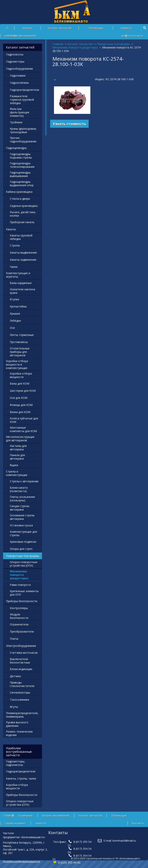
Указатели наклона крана (22, 291)
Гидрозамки (18, 76)
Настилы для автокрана (18, 448)
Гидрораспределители (24, 90)
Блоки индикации (21, 669)
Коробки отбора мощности (21, 375)
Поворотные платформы (113, 44)
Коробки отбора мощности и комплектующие (17, 364)
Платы (14, 639)
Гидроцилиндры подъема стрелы (21, 156)
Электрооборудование (21, 646)
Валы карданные (21, 283)
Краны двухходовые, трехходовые (23, 130)
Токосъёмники (19, 700)
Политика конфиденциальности (21, 861)
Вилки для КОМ (20, 412)
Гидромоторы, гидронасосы (16, 763)
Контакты (137, 36)
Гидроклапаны (19, 83)
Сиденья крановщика (24, 206)
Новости (16, 36)
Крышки (15, 313)
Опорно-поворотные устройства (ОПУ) (24, 564)
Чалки (14, 267)
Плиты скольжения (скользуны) (22, 499)
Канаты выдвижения (23, 252)
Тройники (16, 122)
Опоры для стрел (21, 549)
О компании (25, 815)
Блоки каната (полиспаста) (19, 489)
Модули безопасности (19, 616)
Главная (58, 44)
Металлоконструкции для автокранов (20, 439)
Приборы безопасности (22, 601)
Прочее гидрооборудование (23, 140)
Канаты (11, 229)
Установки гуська (21, 525)
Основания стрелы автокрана (22, 517)
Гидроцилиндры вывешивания (20, 174)
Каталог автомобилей (27, 29)
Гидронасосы (15, 54)
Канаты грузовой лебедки (21, 237)
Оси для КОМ (19, 398)
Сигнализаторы (20, 692)
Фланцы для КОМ (21, 405)
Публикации (96, 28)
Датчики (15, 676)
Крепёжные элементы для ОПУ (24, 593)
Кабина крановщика (19, 192)
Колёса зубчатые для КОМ (24, 420)
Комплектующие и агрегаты (18, 275)
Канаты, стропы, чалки (21, 778)
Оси (12, 328)
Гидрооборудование (19, 69)
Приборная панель (22, 222)
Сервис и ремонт (126, 29)
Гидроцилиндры (16, 148)
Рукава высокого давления (17, 724)
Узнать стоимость (69, 124)
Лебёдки (15, 321)
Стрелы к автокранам (24, 481)
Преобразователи (22, 631)
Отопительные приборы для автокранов (20, 352)
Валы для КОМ (20, 384)
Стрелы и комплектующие (17, 473)
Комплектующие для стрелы (23, 533)
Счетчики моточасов (24, 653)
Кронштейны (18, 306)
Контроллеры (19, 608)
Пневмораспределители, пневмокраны (22, 715)
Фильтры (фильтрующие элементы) (20, 112)
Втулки (14, 299)
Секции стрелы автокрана (20, 508)
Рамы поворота (20, 585)
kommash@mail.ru (124, 841)
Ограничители (19, 624)
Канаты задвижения (23, 260)
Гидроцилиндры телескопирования (22, 165)
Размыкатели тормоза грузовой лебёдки (22, 100)
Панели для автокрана (17, 457)
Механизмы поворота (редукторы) (75, 47)
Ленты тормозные (22, 335)
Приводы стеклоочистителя (22, 684)
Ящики (14, 465)
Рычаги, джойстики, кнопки (23, 214)
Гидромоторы (15, 61)
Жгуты (14, 707)
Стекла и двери (20, 199)
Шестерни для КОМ (23, 391)
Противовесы (19, 342)
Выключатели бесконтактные (20, 661)
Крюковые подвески (23, 542)
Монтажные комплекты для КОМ (23, 429)
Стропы (15, 245)
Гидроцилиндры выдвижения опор (22, 183)
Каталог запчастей (60, 28)
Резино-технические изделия (19, 733)
